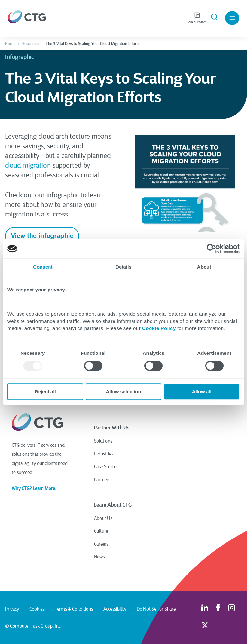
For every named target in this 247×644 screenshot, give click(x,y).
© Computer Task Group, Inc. (33, 626)
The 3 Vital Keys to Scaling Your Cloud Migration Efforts (92, 44)
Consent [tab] (43, 267)
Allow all (202, 392)
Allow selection (123, 392)
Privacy (12, 609)
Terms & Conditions (74, 609)
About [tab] (204, 267)
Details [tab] (123, 267)
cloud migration (28, 166)
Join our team (197, 18)
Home (10, 44)
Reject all (45, 392)
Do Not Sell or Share (156, 609)
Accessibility (115, 609)
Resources (31, 44)
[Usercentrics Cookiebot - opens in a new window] (211, 249)
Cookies (37, 609)
